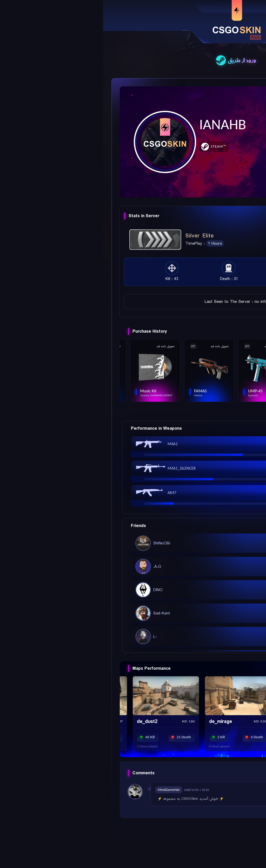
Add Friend (230, 96)
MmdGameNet (66, 790)
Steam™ (115, 146)
